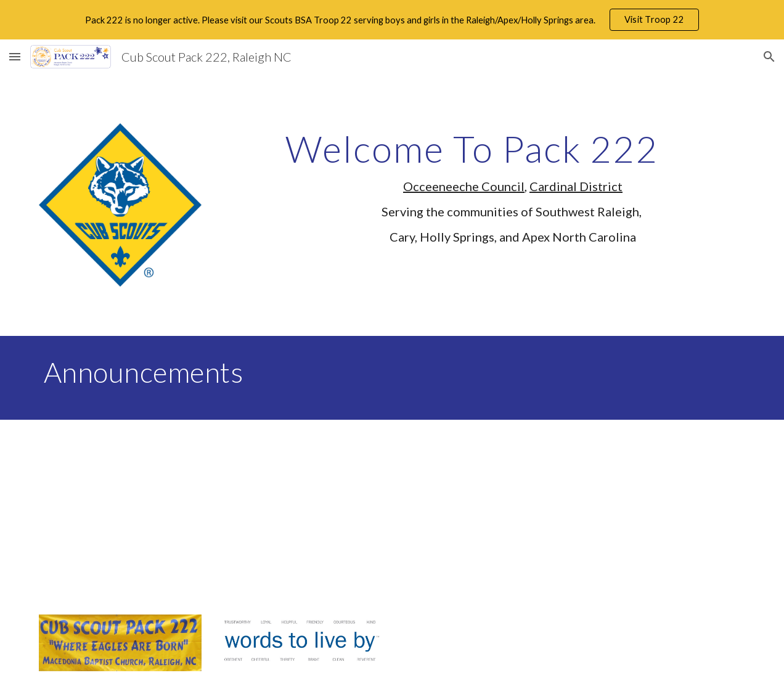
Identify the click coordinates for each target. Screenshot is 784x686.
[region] (392, 20)
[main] (513, 192)
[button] (15, 56)
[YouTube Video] (181, 510)
